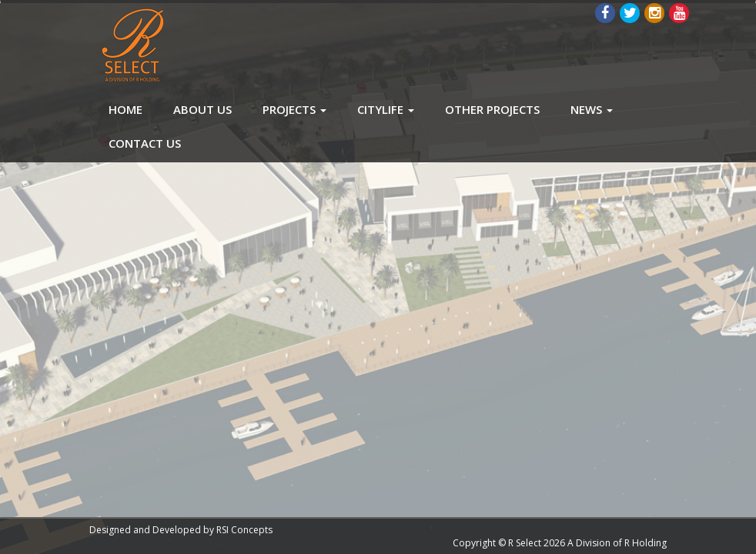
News (592, 109)
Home (125, 109)
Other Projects (492, 109)
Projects (294, 109)
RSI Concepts (244, 530)
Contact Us (145, 143)
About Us (202, 109)
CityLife (386, 109)
